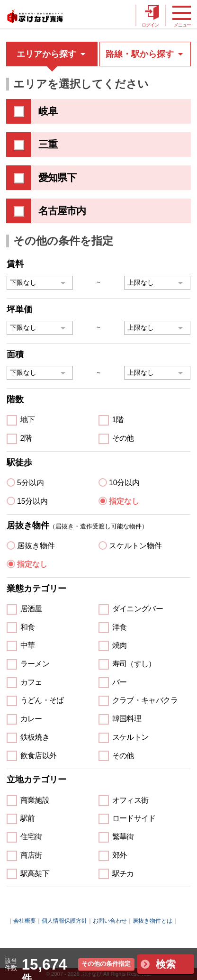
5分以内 (31, 483)
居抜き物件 (36, 546)
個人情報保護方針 (64, 921)
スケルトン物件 (135, 546)
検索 (166, 964)
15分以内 (32, 501)
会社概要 (25, 921)
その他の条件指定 (106, 964)
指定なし (124, 501)
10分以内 (124, 483)
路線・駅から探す (145, 54)
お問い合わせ (110, 921)
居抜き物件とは (152, 921)
